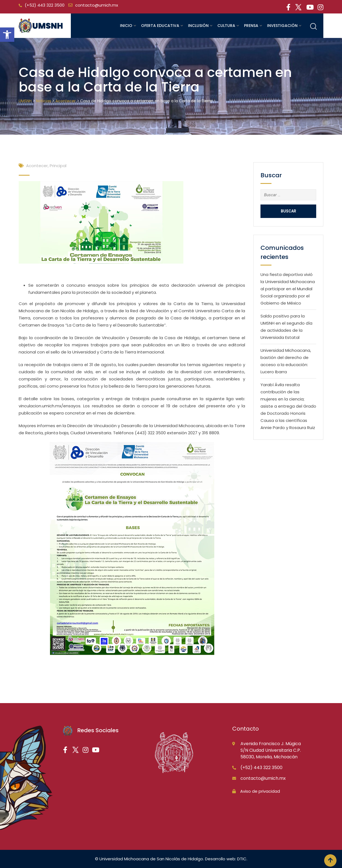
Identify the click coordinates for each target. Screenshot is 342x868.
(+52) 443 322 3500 (45, 5)
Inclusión (198, 26)
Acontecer (37, 166)
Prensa (251, 26)
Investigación (282, 26)
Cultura (226, 26)
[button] (7, 35)
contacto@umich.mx (97, 5)
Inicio (126, 26)
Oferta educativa (160, 26)
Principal (58, 166)
